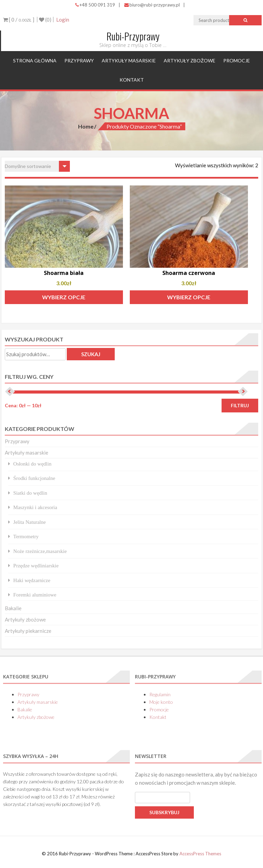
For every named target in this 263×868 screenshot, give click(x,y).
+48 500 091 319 (95, 5)
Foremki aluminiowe (35, 595)
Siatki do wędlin (30, 493)
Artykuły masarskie (129, 61)
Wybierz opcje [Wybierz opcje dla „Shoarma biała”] (64, 297)
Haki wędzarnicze (32, 580)
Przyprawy (79, 61)
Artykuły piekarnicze (28, 631)
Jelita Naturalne (30, 522)
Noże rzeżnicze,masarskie (40, 551)
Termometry (26, 536)
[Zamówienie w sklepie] (37, 166)
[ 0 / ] (19, 20)
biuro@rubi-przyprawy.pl (152, 5)
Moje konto (161, 702)
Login (63, 20)
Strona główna (35, 61)
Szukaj (91, 354)
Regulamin (160, 694)
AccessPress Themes (200, 854)
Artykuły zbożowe (190, 61)
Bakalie (13, 608)
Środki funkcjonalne (34, 478)
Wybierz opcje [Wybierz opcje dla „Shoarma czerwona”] (189, 297)
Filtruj (240, 405)
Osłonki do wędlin (32, 464)
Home (86, 126)
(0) (45, 20)
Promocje (237, 61)
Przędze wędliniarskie (36, 565)
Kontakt (132, 80)
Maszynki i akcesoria (35, 507)
